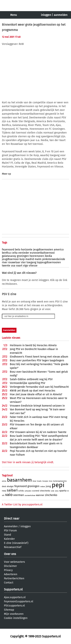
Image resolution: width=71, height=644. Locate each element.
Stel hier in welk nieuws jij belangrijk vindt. (28, 462)
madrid (30, 259)
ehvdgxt (10, 487)
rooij (4, 491)
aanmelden (61, 15)
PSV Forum (10, 531)
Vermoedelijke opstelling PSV (28, 383)
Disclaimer (10, 566)
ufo (3, 495)
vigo (26, 266)
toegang (31, 262)
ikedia (48, 256)
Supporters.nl (13, 589)
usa (13, 266)
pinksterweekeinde (54, 259)
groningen (23, 256)
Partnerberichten (14, 578)
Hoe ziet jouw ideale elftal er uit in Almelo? (36, 394)
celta (15, 253)
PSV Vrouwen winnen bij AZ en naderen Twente (38, 432)
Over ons (10, 554)
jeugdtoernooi (10, 259)
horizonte (27, 250)
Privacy (8, 570)
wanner (40, 495)
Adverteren (11, 574)
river (5, 262)
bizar (34, 481)
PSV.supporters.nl (14, 606)
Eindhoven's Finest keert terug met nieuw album (39, 357)
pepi (58, 485)
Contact (9, 583)
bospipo (45, 481)
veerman (19, 495)
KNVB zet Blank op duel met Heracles (33, 391)
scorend (36, 491)
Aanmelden (11, 526)
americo (59, 250)
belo (18, 250)
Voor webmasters (14, 562)
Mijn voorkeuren (14, 614)
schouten (28, 491)
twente (6, 266)
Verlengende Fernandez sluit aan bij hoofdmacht (39, 387)
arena (4, 481)
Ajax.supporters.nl (15, 597)
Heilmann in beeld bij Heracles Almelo (33, 345)
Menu (14, 15)
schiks (21, 491)
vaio (9, 495)
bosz (51, 481)
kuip (22, 259)
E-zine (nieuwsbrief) (16, 543)
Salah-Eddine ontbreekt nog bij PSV (31, 379)
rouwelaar (14, 262)
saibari (12, 490)
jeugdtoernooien (43, 250)
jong (48, 486)
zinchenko (51, 495)
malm (38, 259)
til (68, 491)
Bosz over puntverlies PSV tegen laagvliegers (37, 360)
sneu (57, 491)
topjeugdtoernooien (49, 262)
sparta (63, 491)
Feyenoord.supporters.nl (19, 601)
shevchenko (45, 491)
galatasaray (9, 256)
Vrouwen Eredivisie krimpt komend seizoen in (37, 406)
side (53, 491)
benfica (6, 253)
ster (23, 262)
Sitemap (9, 610)
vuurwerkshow (30, 495)
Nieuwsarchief (13, 547)
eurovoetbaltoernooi (42, 253)
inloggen (46, 15)
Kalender (9, 539)
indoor (43, 487)
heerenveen (37, 256)
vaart (19, 266)
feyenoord (8, 250)
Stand (7, 535)
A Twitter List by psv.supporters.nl (22, 505)
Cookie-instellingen (16, 618)
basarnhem (19, 480)
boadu (39, 481)
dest (4, 486)
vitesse (33, 266)
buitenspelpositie (60, 481)
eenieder (24, 253)
